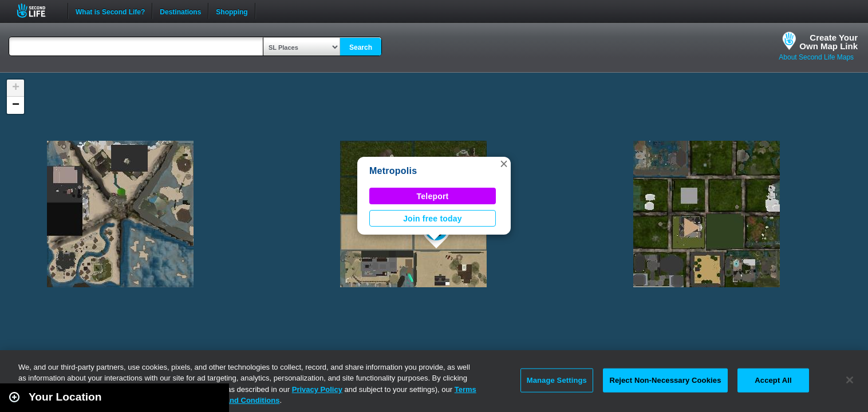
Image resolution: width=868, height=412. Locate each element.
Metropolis (393, 171)
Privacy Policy (317, 389)
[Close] (850, 380)
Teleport (433, 196)
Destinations (180, 11)
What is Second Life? (110, 11)
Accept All (773, 380)
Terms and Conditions (240, 400)
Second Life (38, 11)
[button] (504, 164)
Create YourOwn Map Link (828, 42)
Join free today (433, 219)
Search (361, 47)
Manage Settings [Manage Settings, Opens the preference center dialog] (557, 380)
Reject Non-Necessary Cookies (665, 380)
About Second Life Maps (816, 57)
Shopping (232, 11)
